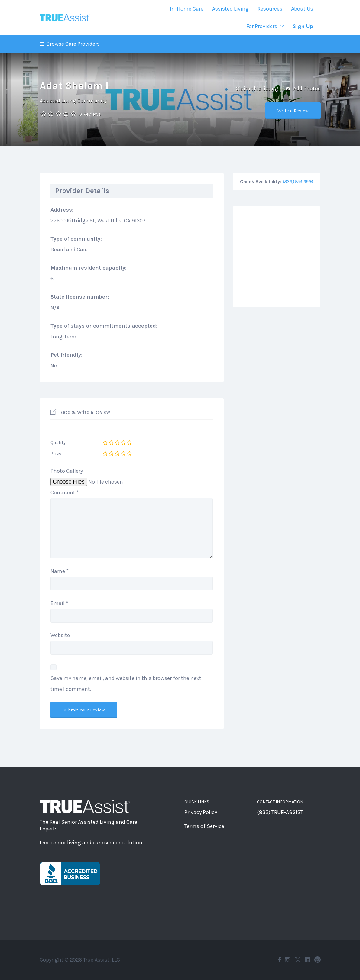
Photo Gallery (67, 471)
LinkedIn (307, 960)
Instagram (288, 960)
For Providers (262, 26)
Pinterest (318, 960)
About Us (302, 9)
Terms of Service (204, 826)
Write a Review (293, 111)
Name (60, 571)
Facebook (279, 960)
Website (60, 635)
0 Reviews (90, 114)
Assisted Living (230, 9)
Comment (65, 493)
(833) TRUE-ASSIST (280, 812)
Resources (270, 9)
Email (59, 603)
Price (56, 453)
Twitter (298, 960)
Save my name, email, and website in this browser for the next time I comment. (126, 684)
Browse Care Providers (73, 44)
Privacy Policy (201, 812)
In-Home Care (187, 9)
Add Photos (303, 89)
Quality (58, 442)
